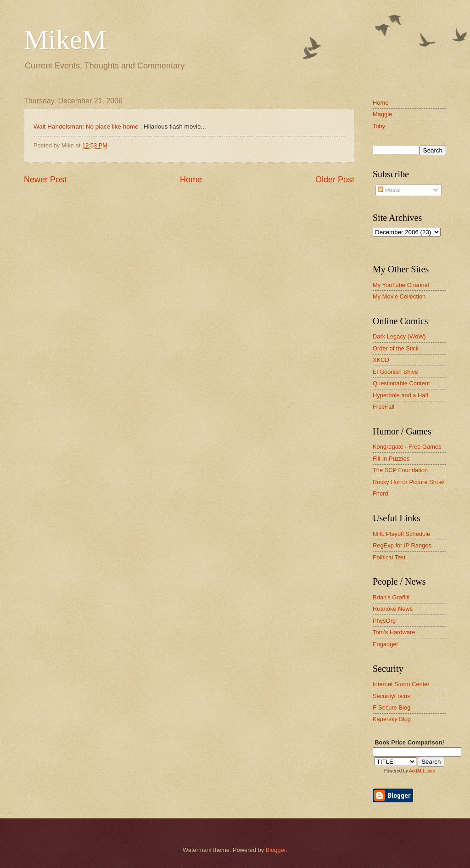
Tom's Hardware (394, 632)
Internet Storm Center (401, 684)
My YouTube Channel (401, 285)
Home (191, 180)
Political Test (389, 557)
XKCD (381, 360)
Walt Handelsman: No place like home (86, 127)
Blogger (276, 850)
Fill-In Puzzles (391, 459)
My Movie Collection (399, 296)
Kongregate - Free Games (407, 447)
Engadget (385, 644)
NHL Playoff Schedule (401, 534)
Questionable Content (401, 383)
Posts (389, 190)
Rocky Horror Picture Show (408, 482)
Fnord (380, 493)
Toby (379, 126)
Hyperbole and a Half (400, 395)
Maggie (382, 114)
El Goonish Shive (395, 372)
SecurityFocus (392, 696)
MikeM (65, 39)
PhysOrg (384, 621)
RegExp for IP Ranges (402, 545)
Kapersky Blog (392, 719)
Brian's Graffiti (391, 597)
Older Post (335, 180)
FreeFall (383, 407)
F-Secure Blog (392, 707)
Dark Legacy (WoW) (399, 336)
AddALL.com (422, 771)
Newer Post (45, 180)
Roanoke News (393, 609)
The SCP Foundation (400, 470)
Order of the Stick (396, 348)
